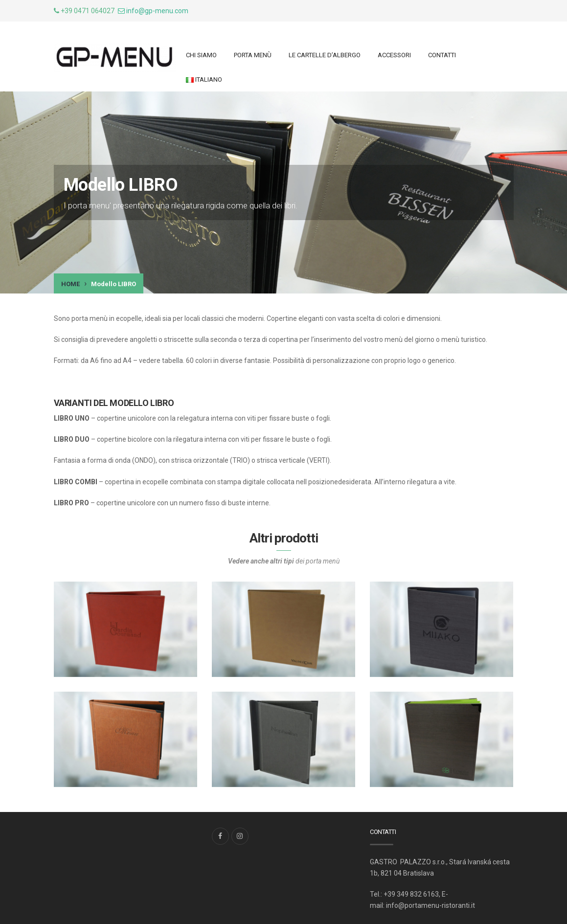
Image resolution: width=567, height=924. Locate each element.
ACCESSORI (394, 55)
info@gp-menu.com (157, 11)
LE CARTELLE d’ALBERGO (325, 55)
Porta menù (253, 55)
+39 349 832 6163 (411, 894)
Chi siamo (201, 55)
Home (70, 284)
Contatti (442, 55)
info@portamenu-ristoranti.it (431, 905)
